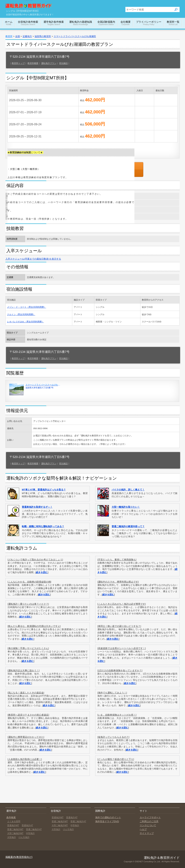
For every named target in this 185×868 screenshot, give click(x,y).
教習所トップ (18, 63)
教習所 (9, 36)
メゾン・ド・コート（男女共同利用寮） (27, 307)
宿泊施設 (63, 63)
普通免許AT (27, 825)
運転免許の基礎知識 (81, 23)
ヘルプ (143, 829)
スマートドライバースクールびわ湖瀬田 (75, 36)
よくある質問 (14, 821)
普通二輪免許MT (15, 829)
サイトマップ (147, 833)
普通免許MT (13, 825)
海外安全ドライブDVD (107, 821)
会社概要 (126, 23)
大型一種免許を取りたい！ (126, 507)
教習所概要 (33, 63)
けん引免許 (24, 837)
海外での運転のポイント (108, 817)
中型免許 (30, 833)
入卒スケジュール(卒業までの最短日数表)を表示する (33, 259)
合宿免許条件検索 (28, 23)
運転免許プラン (49, 63)
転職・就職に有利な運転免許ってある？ (43, 526)
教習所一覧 (173, 23)
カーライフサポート (150, 817)
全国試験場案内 (106, 23)
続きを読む (42, 572)
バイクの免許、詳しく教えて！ (128, 490)
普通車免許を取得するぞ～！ (37, 507)
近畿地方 (27, 36)
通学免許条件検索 (54, 23)
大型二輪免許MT (15, 833)
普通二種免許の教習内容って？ (128, 526)
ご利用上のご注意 (149, 821)
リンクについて (148, 825)
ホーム (9, 23)
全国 (18, 36)
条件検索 (11, 817)
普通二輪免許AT (34, 829)
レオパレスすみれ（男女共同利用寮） (25, 322)
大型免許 (12, 837)
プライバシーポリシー (149, 23)
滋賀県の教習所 (43, 36)
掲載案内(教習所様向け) (19, 857)
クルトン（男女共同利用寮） (21, 314)
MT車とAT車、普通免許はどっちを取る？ (44, 490)
